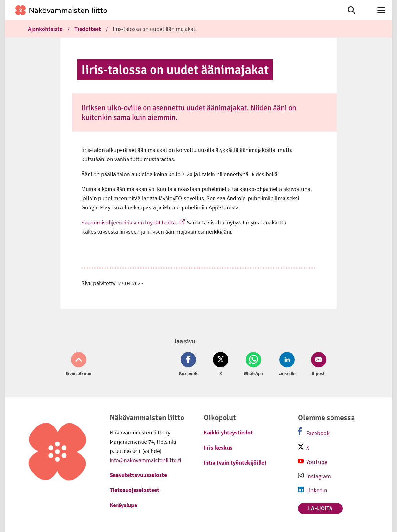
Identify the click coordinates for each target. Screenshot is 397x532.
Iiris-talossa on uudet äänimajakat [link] (154, 29)
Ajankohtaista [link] (45, 29)
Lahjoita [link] (320, 508)
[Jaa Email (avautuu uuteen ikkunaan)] (317, 364)
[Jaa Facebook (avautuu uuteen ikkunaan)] (189, 364)
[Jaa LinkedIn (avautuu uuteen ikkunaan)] (287, 364)
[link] (167, 10)
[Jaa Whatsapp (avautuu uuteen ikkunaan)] (253, 364)
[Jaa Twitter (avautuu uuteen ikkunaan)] (221, 364)
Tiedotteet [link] (88, 29)
